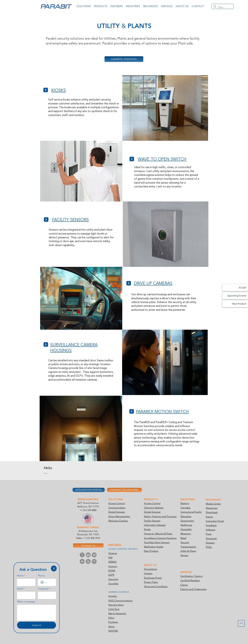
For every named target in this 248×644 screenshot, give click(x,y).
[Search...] (222, 7)
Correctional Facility (191, 512)
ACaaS (242, 288)
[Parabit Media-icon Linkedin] (88, 555)
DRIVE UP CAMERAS (153, 283)
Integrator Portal (215, 521)
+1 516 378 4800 (88, 510)
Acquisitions (151, 569)
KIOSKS (59, 90)
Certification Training (192, 576)
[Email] (25, 595)
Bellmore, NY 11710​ (88, 507)
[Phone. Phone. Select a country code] (44, 582)
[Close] (54, 568)
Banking (185, 503)
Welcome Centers (118, 521)
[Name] (25, 582)
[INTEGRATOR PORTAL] (89, 490)
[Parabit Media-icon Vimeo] (94, 555)
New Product (239, 304)
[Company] (46, 595)
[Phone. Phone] (50, 582)
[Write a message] (37, 613)
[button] (84, 6)
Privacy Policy (151, 582)
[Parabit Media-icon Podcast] (82, 555)
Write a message (26, 602)
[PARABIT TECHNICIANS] (124, 490)
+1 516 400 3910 (91, 538)
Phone (41, 576)
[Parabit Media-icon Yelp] (88, 561)
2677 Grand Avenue (88, 503)
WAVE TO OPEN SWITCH (162, 159)
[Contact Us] (88, 545)
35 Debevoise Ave (88, 531)
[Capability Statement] (124, 59)
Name (21, 576)
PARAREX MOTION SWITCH (162, 412)
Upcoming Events (237, 296)
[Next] (46, 90)
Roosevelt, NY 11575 (88, 534)
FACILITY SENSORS (70, 220)
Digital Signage (117, 512)
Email (21, 589)
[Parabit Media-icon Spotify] (94, 561)
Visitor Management (119, 516)
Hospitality (186, 529)
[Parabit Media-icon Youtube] (82, 561)
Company (44, 589)
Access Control (117, 503)
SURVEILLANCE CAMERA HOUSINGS (74, 348)
